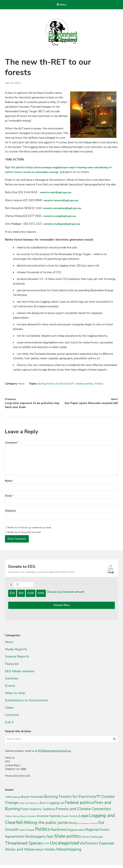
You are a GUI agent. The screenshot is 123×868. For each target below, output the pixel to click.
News (21, 384)
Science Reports (17, 659)
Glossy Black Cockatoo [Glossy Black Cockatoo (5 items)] (24, 820)
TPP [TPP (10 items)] (46, 848)
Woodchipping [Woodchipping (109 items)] (69, 853)
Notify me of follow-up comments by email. (30, 530)
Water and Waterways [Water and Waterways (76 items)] (24, 854)
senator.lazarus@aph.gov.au (62, 201)
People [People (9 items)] (30, 834)
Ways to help (15, 696)
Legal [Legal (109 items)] (84, 820)
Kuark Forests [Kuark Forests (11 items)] (70, 820)
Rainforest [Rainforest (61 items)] (59, 834)
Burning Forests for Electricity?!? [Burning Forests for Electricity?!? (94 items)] (72, 801)
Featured (12, 667)
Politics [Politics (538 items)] (42, 833)
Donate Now (62, 610)
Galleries (12, 681)
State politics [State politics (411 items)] (68, 840)
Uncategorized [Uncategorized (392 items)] (64, 847)
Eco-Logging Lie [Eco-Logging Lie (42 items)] (52, 807)
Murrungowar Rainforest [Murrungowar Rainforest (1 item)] (87, 827)
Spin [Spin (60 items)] (50, 841)
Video (9, 710)
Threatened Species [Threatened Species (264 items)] (24, 847)
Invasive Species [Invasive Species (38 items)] (49, 820)
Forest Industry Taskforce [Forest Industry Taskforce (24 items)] (38, 813)
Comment (12, 444)
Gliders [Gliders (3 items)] (8, 820)
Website (10, 513)
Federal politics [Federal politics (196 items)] (79, 807)
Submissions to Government (26, 703)
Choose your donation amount (66, 596)
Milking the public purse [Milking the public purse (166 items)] (46, 827)
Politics (105, 384)
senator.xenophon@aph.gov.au (63, 208)
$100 (31, 598)
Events (10, 689)
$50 (21, 598)
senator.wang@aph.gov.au (60, 216)
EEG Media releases (20, 674)
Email (9, 498)
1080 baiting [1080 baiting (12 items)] (13, 801)
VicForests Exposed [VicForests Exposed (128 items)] (97, 847)
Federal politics (90, 384)
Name (10, 482)
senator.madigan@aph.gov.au (63, 224)
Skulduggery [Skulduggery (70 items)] (35, 841)
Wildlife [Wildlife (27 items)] (50, 854)
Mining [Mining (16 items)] (73, 827)
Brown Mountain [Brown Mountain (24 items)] (32, 801)
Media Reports (16, 652)
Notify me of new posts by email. (24, 535)
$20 (12, 598)
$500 (41, 598)
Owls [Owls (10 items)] (22, 834)
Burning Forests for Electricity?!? (59, 384)
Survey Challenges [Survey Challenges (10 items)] (92, 841)
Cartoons (12, 718)
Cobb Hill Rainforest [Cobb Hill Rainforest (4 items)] (29, 807)
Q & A (9, 725)
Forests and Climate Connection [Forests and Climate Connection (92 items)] (83, 813)
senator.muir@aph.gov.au (56, 193)
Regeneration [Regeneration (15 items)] (76, 834)
